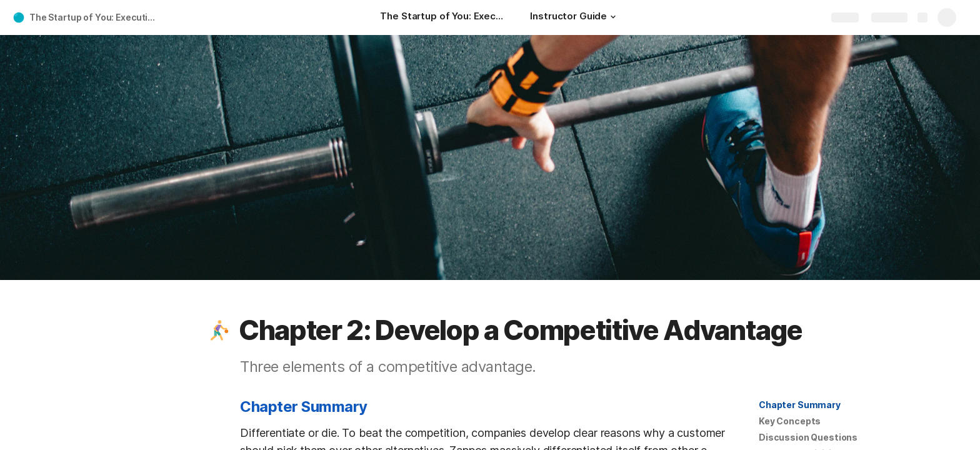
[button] (613, 17)
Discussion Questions (808, 437)
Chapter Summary (800, 405)
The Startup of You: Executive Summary (96, 17)
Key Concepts (790, 421)
